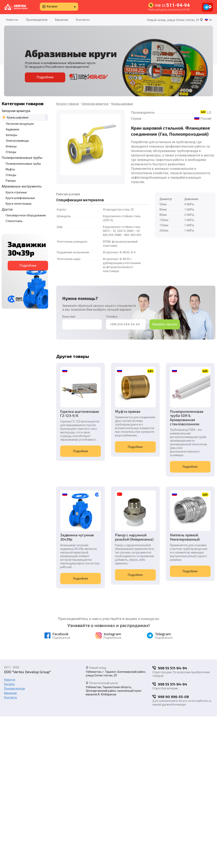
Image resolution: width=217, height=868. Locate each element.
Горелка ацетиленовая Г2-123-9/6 (80, 414)
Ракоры (11, 181)
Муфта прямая (127, 411)
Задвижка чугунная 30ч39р (77, 537)
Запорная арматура (16, 111)
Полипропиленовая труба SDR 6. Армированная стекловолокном (186, 418)
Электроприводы (17, 141)
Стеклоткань (14, 221)
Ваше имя (82, 322)
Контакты (83, 20)
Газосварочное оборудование (26, 215)
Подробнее (45, 77)
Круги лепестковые (19, 204)
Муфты (10, 169)
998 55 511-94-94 (170, 668)
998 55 (172, 6)
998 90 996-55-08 (171, 697)
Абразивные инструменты (22, 186)
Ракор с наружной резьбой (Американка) (134, 537)
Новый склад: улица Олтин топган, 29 (175, 20)
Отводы (11, 152)
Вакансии (62, 20)
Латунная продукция (20, 124)
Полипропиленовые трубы (22, 158)
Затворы (11, 135)
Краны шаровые (18, 117)
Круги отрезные (16, 192)
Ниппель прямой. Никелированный (184, 537)
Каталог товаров (67, 104)
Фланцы (11, 146)
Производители (37, 20)
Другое (7, 209)
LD (209, 113)
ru (210, 20)
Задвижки (12, 129)
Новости (12, 20)
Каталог (52, 6)
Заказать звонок (165, 324)
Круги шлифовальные (20, 198)
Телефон (126, 322)
